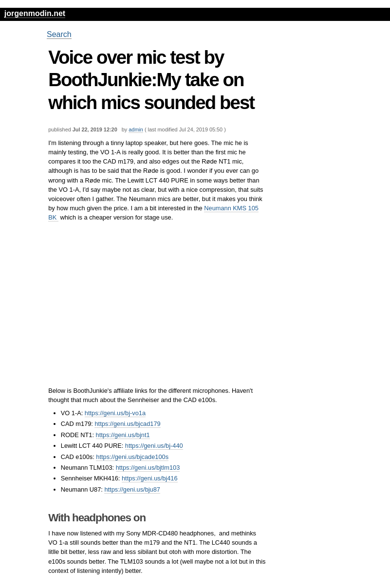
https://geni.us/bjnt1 (123, 435)
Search (59, 34)
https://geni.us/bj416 (150, 478)
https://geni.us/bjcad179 (127, 424)
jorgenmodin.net (35, 13)
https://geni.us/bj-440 (154, 446)
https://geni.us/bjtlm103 (148, 468)
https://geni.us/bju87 (132, 489)
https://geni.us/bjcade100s (132, 457)
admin (136, 129)
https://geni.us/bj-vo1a (115, 413)
